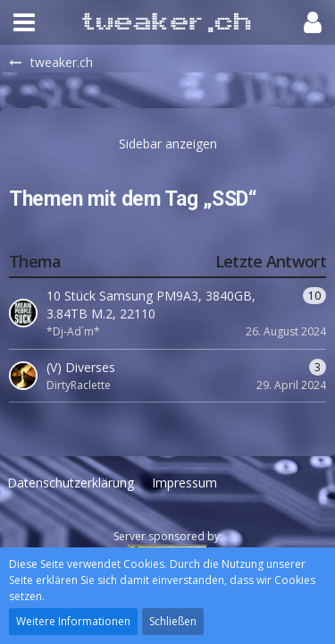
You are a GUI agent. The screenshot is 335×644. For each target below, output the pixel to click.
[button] (24, 22)
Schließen (173, 621)
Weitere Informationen (73, 621)
